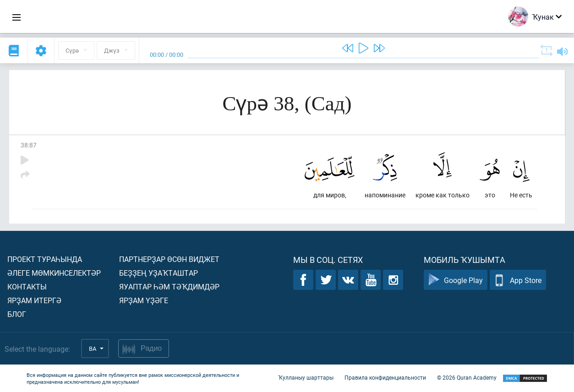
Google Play (456, 280)
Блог (17, 314)
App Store (518, 280)
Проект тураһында (45, 259)
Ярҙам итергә (34, 300)
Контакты (27, 286)
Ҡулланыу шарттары (306, 377)
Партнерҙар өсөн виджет (169, 259)
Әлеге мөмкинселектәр (54, 273)
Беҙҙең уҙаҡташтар (159, 273)
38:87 (29, 145)
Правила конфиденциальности (385, 377)
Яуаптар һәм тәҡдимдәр (169, 286)
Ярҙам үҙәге (144, 300)
